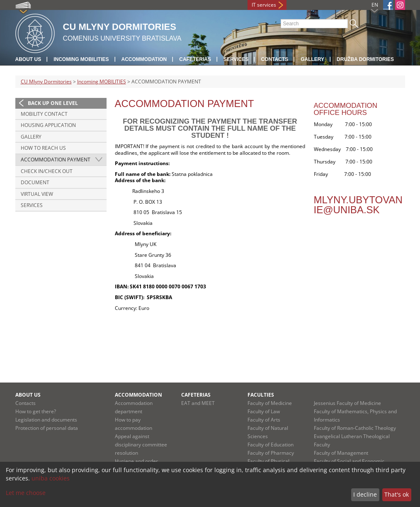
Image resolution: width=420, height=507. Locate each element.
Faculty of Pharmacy (271, 453)
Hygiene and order (136, 461)
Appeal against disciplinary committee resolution (141, 445)
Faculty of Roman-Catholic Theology (355, 428)
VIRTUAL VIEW (37, 194)
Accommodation (144, 59)
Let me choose (26, 493)
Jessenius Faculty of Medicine (347, 403)
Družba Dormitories (365, 59)
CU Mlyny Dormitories (46, 82)
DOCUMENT (35, 182)
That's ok (397, 494)
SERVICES (32, 205)
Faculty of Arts (264, 420)
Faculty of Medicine (270, 403)
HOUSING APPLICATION (48, 125)
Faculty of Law (264, 411)
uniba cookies (51, 478)
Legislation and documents (46, 420)
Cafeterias (195, 59)
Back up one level (53, 103)
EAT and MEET (198, 403)
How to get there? (36, 411)
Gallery (312, 59)
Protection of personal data (47, 428)
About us (28, 59)
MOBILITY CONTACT (44, 114)
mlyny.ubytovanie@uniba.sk (358, 205)
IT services (264, 5)
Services (236, 59)
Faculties (261, 395)
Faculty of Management (341, 453)
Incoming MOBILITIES (81, 59)
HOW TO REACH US (43, 148)
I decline (365, 494)
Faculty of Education (271, 445)
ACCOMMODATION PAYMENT (56, 160)
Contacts (274, 59)
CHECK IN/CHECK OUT (47, 171)
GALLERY (31, 137)
